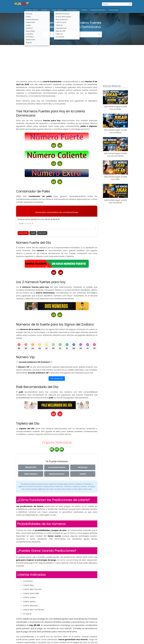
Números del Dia (32, 10)
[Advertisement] (72, 64)
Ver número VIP (57, 379)
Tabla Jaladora (58, 10)
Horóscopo (83, 467)
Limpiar (33, 233)
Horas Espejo (114, 10)
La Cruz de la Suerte (57, 467)
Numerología (72, 10)
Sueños (84, 10)
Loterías (44, 10)
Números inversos (57, 474)
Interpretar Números (98, 10)
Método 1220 (31, 467)
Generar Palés (23, 233)
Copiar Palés (42, 233)
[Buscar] (130, 4)
